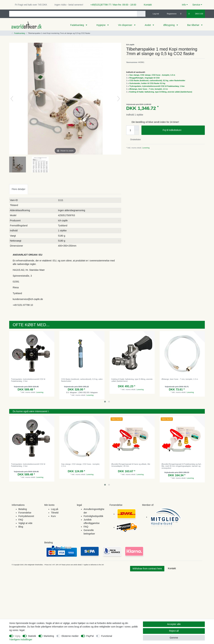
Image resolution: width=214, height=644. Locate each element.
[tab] (19, 189)
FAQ (21, 520)
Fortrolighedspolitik (93, 516)
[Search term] (73, 14)
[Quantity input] (130, 130)
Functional (107, 636)
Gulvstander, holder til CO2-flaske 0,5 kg (147, 83)
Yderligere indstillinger (21, 639)
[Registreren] (170, 14)
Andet (148, 25)
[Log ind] (154, 14)
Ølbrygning (169, 25)
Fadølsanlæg (77, 25)
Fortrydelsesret (26, 516)
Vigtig (17, 636)
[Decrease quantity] (137, 133)
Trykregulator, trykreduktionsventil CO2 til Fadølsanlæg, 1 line (157, 86)
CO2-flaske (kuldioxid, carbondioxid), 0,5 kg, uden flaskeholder (157, 80)
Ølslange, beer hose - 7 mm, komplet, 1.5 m (149, 89)
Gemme (174, 638)
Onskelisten (134, 140)
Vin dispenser (125, 25)
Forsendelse (25, 513)
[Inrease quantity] (137, 128)
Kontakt (146, 5)
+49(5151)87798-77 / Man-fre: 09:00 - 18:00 (112, 5)
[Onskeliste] (182, 14)
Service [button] (196, 5)
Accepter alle (174, 624)
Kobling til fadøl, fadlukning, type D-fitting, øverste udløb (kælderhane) (161, 92)
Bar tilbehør (194, 25)
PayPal (90, 636)
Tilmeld (55, 513)
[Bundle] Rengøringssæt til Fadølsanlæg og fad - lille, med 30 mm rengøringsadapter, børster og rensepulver (182, 466)
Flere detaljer (19, 189)
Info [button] (184, 5)
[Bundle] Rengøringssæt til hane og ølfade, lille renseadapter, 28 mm (131, 465)
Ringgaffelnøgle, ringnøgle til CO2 (145, 78)
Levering (146, 148)
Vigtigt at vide (25, 523)
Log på (55, 509)
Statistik (32, 636)
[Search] (141, 14)
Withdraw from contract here (147, 569)
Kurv (53, 516)
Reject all (174, 631)
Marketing (49, 636)
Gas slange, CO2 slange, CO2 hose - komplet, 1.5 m (152, 75)
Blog (21, 527)
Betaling (23, 509)
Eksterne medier (70, 636)
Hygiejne (101, 25)
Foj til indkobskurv (182, 130)
